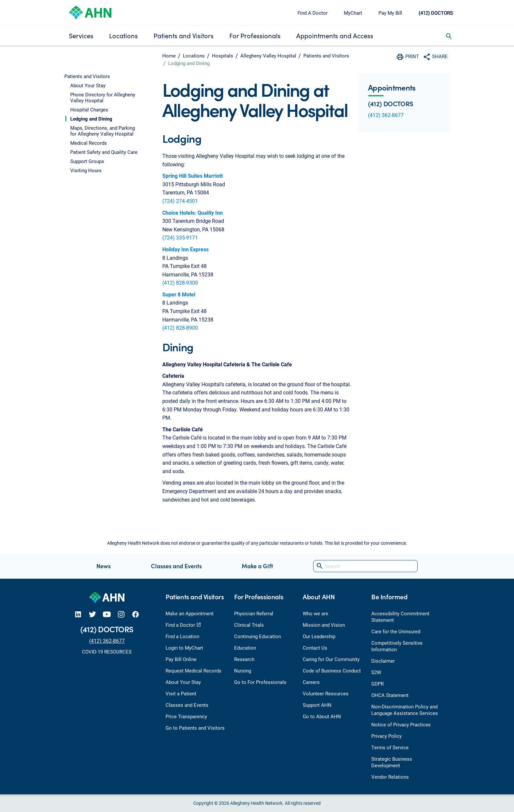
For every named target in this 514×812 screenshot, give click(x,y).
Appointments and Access (335, 35)
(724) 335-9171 (180, 237)
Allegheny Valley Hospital (268, 56)
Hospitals (223, 56)
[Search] (365, 566)
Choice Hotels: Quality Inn (193, 213)
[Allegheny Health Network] (90, 12)
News (104, 566)
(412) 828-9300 (180, 282)
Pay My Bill (390, 13)
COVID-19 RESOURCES (107, 652)
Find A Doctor (313, 13)
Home (169, 56)
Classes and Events (176, 566)
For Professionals (255, 35)
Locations (123, 35)
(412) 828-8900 (180, 328)
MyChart (353, 13)
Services (81, 35)
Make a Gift (257, 566)
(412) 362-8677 (386, 115)
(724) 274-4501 (180, 201)
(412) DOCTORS (436, 13)
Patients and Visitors (184, 35)
